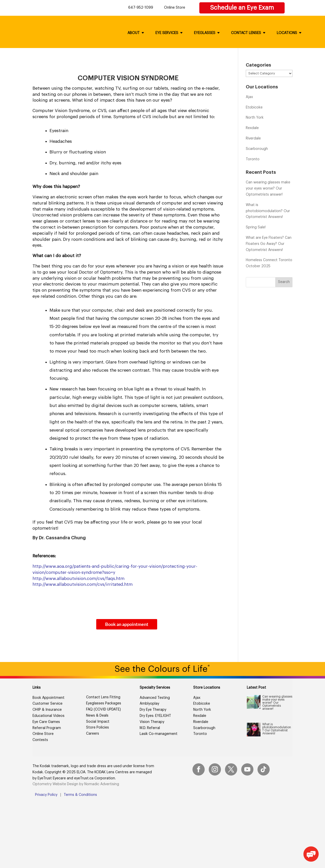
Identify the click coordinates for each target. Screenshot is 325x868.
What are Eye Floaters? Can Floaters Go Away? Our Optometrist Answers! (269, 244)
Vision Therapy (152, 722)
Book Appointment (48, 698)
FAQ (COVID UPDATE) (103, 709)
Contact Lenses (246, 33)
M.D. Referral (150, 728)
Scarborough (257, 149)
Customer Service (47, 704)
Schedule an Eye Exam (242, 8)
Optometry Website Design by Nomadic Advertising (76, 784)
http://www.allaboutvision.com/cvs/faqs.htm (78, 579)
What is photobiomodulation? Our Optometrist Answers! (268, 211)
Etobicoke (254, 107)
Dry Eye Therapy (153, 710)
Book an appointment (127, 624)
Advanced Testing (155, 698)
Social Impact (98, 722)
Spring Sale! (256, 227)
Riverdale (253, 138)
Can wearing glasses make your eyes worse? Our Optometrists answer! (268, 188)
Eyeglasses (205, 33)
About (134, 33)
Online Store (175, 8)
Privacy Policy (46, 795)
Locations (287, 33)
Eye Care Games (46, 722)
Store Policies (97, 728)
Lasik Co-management (159, 734)
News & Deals (97, 716)
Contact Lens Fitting (103, 697)
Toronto (253, 159)
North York (255, 118)
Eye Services (167, 33)
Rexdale (252, 128)
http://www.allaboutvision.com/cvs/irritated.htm (83, 584)
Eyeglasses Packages (104, 703)
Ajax (249, 97)
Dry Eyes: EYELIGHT (155, 716)
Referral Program (47, 728)
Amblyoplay (149, 704)
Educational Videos (48, 716)
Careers (93, 734)
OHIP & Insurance (47, 710)
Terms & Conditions (80, 795)
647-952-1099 (141, 8)
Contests (40, 740)
